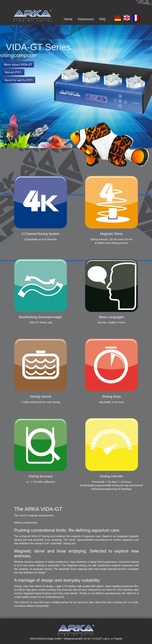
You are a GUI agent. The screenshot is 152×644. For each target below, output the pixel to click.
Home (68, 19)
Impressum (86, 19)
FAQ (102, 19)
